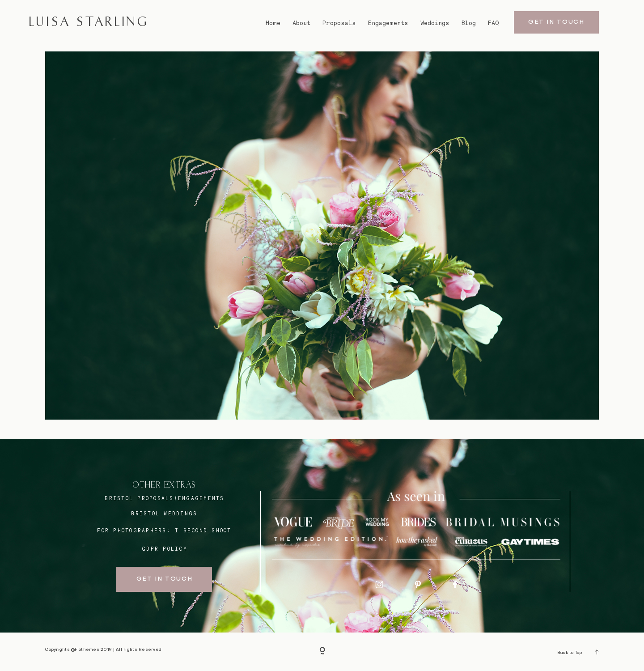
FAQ (494, 23)
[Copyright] (322, 652)
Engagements (388, 23)
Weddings (435, 23)
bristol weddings (164, 514)
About (301, 23)
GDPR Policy (165, 549)
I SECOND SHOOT (203, 531)
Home (273, 23)
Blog (469, 23)
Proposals (339, 23)
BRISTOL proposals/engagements (164, 498)
